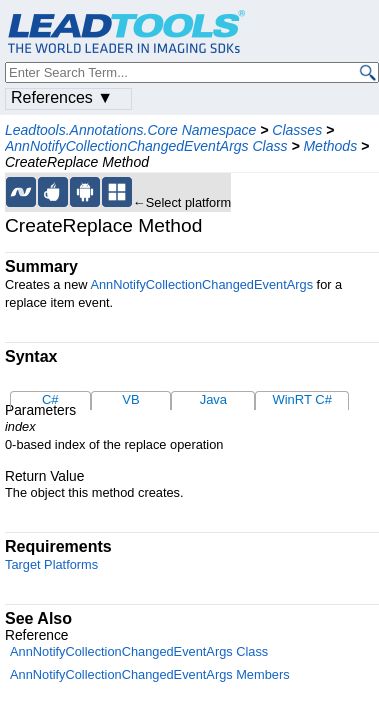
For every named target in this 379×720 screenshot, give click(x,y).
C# (50, 399)
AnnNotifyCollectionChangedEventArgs (201, 284)
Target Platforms (51, 564)
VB (130, 399)
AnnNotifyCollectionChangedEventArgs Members (150, 674)
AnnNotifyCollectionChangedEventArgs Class (146, 146)
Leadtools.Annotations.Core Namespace (130, 130)
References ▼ (62, 97)
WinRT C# (301, 399)
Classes (297, 130)
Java (213, 399)
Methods (330, 146)
